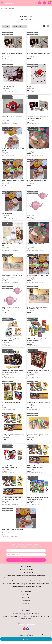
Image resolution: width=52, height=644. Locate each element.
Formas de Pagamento (26, 572)
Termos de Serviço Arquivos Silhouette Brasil (26, 581)
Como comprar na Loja (26, 569)
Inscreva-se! (26, 560)
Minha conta (26, 597)
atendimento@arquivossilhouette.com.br (26, 614)
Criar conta (26, 594)
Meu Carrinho (26, 603)
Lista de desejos (26, 606)
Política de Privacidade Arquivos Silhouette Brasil (26, 587)
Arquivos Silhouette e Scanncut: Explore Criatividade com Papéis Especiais (26, 584)
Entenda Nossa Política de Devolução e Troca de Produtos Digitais (26, 575)
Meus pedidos (26, 600)
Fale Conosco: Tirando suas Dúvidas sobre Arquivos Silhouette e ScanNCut (26, 578)
